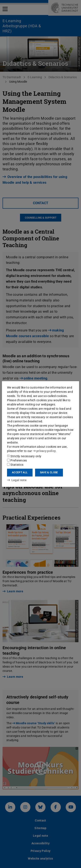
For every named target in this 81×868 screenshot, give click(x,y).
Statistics (15, 465)
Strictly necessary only (24, 456)
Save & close (49, 472)
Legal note (17, 480)
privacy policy (44, 451)
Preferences (17, 460)
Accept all (20, 472)
